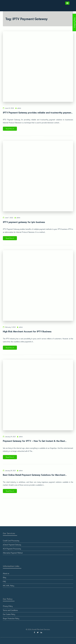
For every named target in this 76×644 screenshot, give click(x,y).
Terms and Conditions (10, 610)
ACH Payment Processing (12, 549)
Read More (10, 129)
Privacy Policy (8, 606)
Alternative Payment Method (13, 553)
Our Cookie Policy (9, 614)
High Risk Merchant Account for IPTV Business (27, 331)
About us (6, 573)
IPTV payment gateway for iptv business (24, 222)
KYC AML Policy (8, 586)
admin (19, 108)
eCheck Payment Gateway (12, 545)
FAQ (4, 581)
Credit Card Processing (11, 541)
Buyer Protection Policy (11, 618)
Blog (4, 577)
